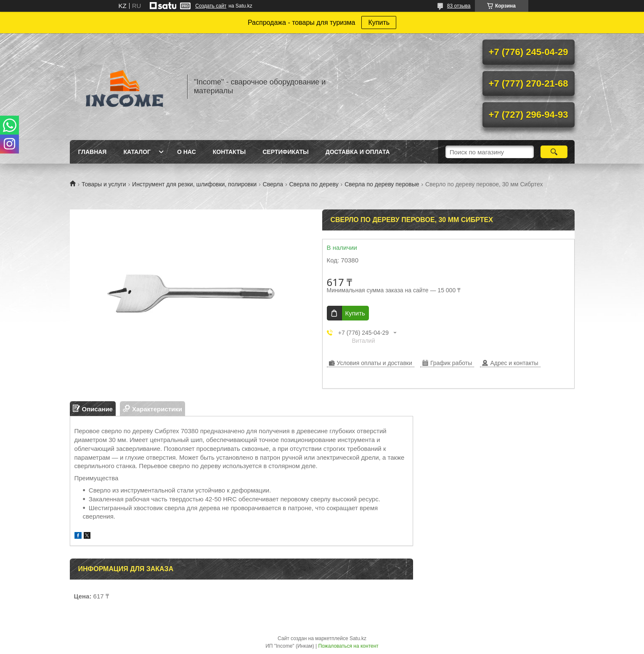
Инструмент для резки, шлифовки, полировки (194, 184)
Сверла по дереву (314, 184)
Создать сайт (211, 6)
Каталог (137, 152)
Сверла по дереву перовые (382, 184)
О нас (187, 152)
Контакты (229, 152)
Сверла (273, 184)
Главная (93, 152)
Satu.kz (358, 638)
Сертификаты (285, 152)
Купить (379, 23)
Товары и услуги (104, 184)
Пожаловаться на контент (348, 646)
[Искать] (554, 152)
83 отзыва (459, 6)
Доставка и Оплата (358, 152)
